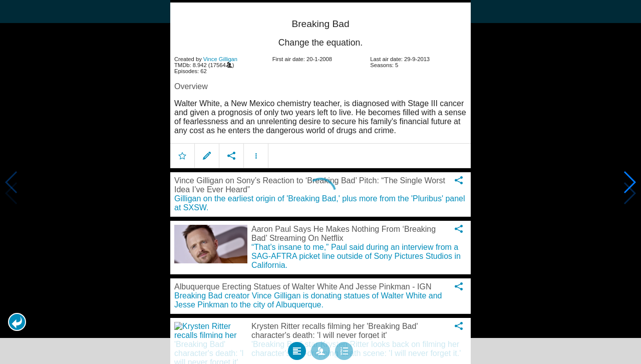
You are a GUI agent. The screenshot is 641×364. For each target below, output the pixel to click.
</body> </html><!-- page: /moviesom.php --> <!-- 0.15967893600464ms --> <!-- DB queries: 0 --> (320, 182)
